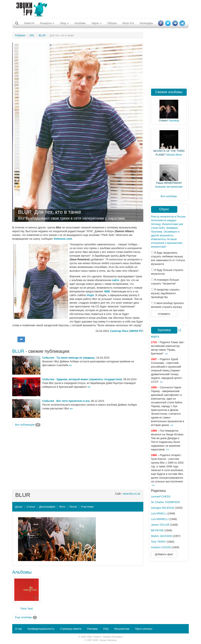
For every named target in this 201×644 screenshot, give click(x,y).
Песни (73, 507)
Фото (62, 507)
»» (70, 365)
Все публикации (28, 425)
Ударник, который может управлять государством (89, 379)
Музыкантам (122, 629)
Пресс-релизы (144, 629)
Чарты (96, 23)
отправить (164, 314)
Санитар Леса (119, 331)
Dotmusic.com (63, 239)
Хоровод (174, 120)
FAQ (106, 629)
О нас (19, 629)
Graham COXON (161, 547)
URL (32, 35)
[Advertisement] (99, 8)
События (48, 358)
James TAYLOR (160, 525)
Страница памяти (71, 629)
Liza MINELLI (159, 513)
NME (107, 291)
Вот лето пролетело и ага (73, 401)
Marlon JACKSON (162, 536)
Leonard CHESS (161, 496)
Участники (87, 507)
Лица (64, 23)
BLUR (42, 35)
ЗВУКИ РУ (136, 331)
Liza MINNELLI (160, 519)
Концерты (47, 23)
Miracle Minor (174, 155)
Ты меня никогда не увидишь (76, 358)
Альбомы (80, 23)
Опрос (164, 209)
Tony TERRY (159, 542)
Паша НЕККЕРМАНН (169, 183)
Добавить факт (164, 554)
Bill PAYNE (157, 530)
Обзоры (112, 23)
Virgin (90, 295)
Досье (19, 507)
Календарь (146, 23)
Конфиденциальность (41, 629)
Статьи (31, 507)
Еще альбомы (26, 617)
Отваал (163, 120)
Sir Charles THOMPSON (165, 502)
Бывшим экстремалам (169, 187)
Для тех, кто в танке (58, 212)
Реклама (92, 629)
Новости (29, 23)
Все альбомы (169, 196)
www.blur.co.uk (131, 494)
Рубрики (20, 35)
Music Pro (128, 23)
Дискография (47, 507)
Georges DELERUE (163, 508)
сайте (115, 280)
